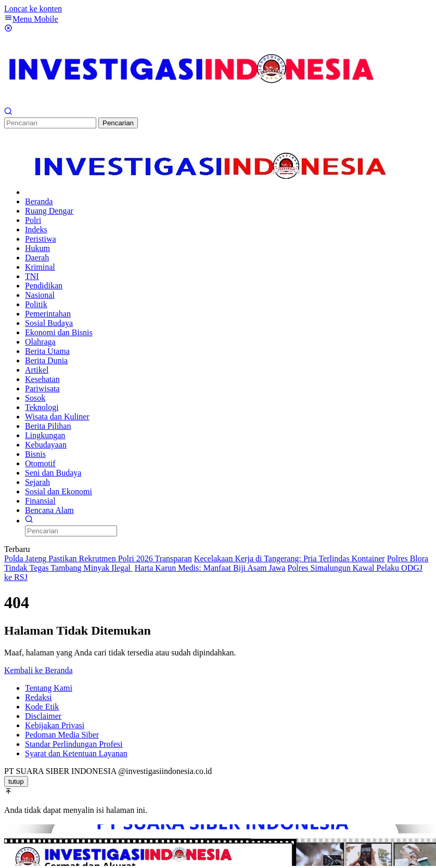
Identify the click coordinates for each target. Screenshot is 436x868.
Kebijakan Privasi (55, 725)
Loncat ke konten (33, 9)
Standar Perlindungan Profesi (74, 744)
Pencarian (118, 123)
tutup (16, 781)
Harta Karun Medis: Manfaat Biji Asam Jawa (210, 568)
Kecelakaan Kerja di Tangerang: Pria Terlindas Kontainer (290, 558)
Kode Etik (42, 707)
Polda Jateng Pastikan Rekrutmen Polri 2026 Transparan (98, 558)
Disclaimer (43, 716)
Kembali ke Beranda (39, 670)
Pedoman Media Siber (62, 735)
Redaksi (39, 697)
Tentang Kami (49, 688)
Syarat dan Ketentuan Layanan (76, 753)
